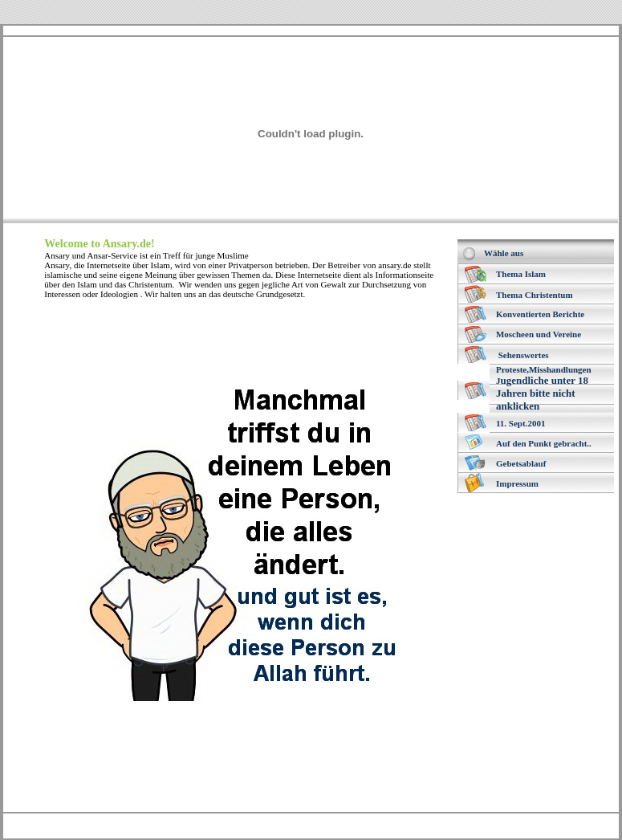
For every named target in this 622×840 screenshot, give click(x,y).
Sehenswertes (524, 355)
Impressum (517, 483)
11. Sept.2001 (520, 423)
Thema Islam (521, 274)
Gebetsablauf (521, 463)
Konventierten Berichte (540, 314)
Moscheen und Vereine (539, 334)
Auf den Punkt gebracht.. (544, 443)
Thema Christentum (535, 295)
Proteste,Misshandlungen (544, 369)
